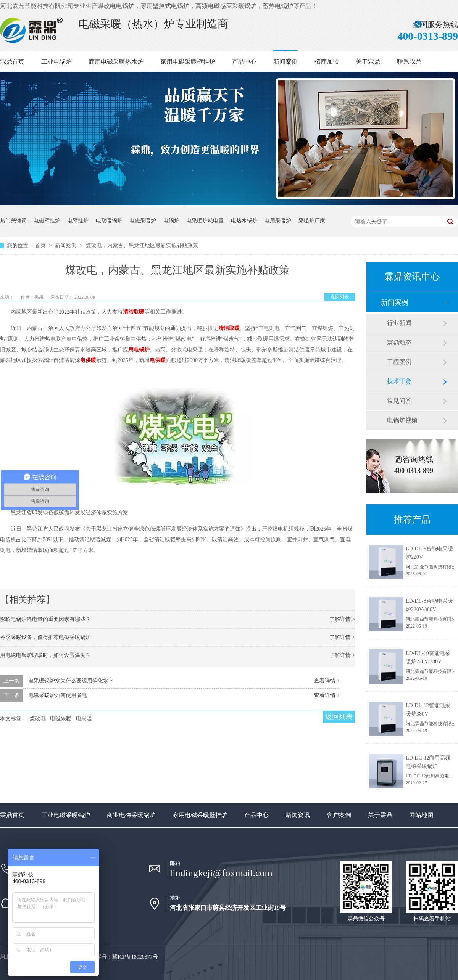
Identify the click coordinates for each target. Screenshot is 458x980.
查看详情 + (327, 681)
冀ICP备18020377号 (135, 957)
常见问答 (399, 401)
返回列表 (340, 297)
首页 (41, 245)
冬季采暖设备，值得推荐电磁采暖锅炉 (45, 637)
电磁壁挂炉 (47, 221)
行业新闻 (399, 323)
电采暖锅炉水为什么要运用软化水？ (71, 681)
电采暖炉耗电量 (205, 221)
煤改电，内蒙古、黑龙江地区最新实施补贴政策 (142, 245)
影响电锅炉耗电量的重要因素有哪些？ (45, 619)
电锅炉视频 (402, 420)
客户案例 (339, 815)
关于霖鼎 (368, 62)
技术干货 (399, 381)
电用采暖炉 (278, 221)
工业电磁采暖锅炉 (66, 815)
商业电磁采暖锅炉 (131, 815)
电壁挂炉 (78, 221)
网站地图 (421, 815)
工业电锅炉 (56, 62)
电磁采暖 (61, 719)
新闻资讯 (298, 815)
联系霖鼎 (409, 62)
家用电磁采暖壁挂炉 (188, 62)
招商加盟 (327, 62)
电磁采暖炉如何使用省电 (58, 695)
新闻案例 (285, 62)
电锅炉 (171, 221)
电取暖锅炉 (109, 221)
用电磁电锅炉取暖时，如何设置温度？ (45, 655)
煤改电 (38, 719)
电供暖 (88, 360)
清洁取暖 (134, 312)
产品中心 (244, 62)
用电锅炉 (139, 350)
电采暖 (84, 719)
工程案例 (399, 362)
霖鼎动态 (399, 342)
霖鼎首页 (12, 62)
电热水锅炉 (244, 221)
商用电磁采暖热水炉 (116, 62)
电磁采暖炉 (143, 221)
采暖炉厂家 (312, 221)
